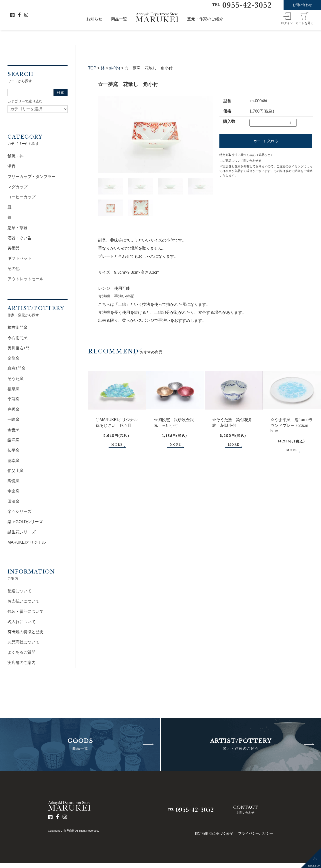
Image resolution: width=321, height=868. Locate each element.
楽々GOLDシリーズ (25, 522)
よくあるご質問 (22, 652)
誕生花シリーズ (22, 532)
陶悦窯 (14, 481)
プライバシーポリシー (256, 833)
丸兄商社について (24, 642)
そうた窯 (16, 379)
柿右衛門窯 (18, 327)
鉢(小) (115, 68)
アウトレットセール (26, 279)
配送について (20, 591)
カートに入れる (266, 141)
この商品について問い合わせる (240, 161)
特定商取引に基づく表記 (214, 833)
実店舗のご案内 (22, 663)
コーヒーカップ (22, 197)
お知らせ (94, 19)
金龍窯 (14, 358)
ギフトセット (20, 258)
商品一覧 (119, 19)
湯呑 (12, 166)
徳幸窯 (14, 461)
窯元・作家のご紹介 (205, 19)
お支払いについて (24, 601)
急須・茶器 (18, 228)
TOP (92, 68)
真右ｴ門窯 (17, 368)
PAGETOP (314, 866)
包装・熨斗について (26, 611)
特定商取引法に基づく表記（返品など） (246, 155)
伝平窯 (14, 450)
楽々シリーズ (20, 511)
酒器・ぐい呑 (20, 238)
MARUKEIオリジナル (27, 542)
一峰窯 (14, 419)
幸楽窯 (14, 491)
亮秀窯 (14, 409)
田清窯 (14, 501)
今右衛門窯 (18, 338)
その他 (14, 269)
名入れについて (22, 622)
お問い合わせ (302, 5)
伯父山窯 (16, 471)
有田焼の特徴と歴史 (26, 632)
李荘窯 (14, 399)
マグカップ (18, 187)
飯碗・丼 (16, 156)
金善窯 (14, 430)
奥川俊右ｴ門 (19, 348)
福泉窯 (14, 389)
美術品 (14, 248)
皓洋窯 (14, 440)
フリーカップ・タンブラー (32, 177)
